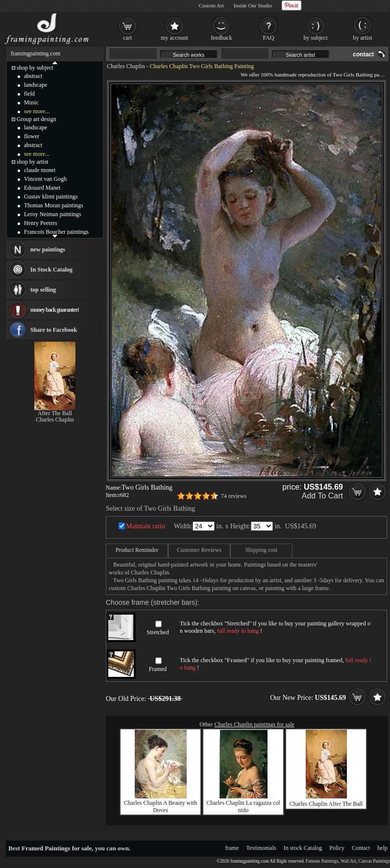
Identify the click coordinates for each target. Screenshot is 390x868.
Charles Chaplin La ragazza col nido (243, 806)
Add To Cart (322, 496)
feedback (221, 38)
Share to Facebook (54, 330)
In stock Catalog (303, 848)
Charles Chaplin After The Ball (326, 804)
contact (363, 54)
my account (174, 38)
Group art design (37, 119)
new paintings (48, 249)
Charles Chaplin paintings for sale (255, 724)
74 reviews (234, 496)
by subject (316, 38)
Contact (361, 848)
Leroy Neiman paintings (53, 214)
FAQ (268, 38)
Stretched (158, 632)
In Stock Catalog (51, 270)
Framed (158, 669)
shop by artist (33, 162)
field (29, 94)
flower (32, 136)
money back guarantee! (55, 310)
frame (232, 848)
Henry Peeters (41, 223)
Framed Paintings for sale (57, 848)
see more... (37, 111)
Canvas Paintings (374, 861)
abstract (33, 76)
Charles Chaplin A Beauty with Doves (160, 806)
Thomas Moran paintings (54, 205)
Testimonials (261, 848)
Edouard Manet (42, 188)
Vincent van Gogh (45, 179)
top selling (43, 290)
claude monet (40, 170)
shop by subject (35, 68)
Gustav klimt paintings (51, 197)
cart (127, 38)
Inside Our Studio (253, 5)
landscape (36, 85)
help (382, 848)
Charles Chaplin (126, 66)
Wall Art (348, 861)
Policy (337, 848)
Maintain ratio (146, 526)
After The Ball (55, 413)
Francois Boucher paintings (56, 232)
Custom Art (211, 5)
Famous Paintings (322, 861)
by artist (363, 38)
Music (31, 102)
